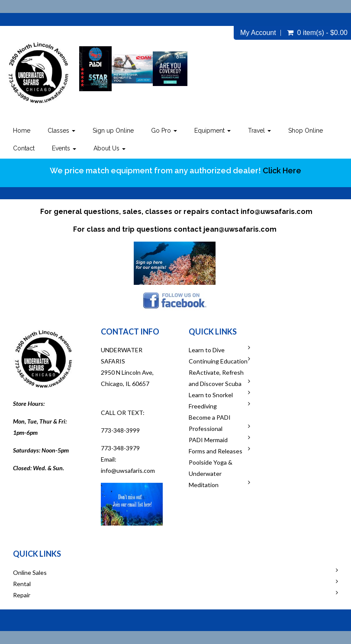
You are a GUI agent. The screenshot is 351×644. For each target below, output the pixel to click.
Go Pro (164, 131)
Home (22, 131)
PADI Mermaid (208, 440)
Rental (22, 584)
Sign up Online (113, 131)
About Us (109, 148)
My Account (258, 33)
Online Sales (30, 572)
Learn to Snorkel (211, 395)
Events (64, 148)
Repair (22, 595)
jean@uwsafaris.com (240, 229)
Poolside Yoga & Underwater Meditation (211, 473)
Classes (61, 131)
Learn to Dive (207, 350)
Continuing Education (218, 361)
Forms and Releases (216, 451)
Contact (24, 148)
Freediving (203, 406)
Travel (259, 131)
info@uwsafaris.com (277, 212)
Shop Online (306, 131)
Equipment (213, 131)
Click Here (282, 171)
